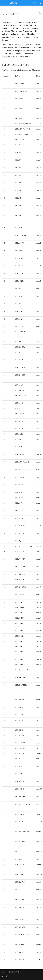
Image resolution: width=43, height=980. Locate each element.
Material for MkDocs (15, 972)
